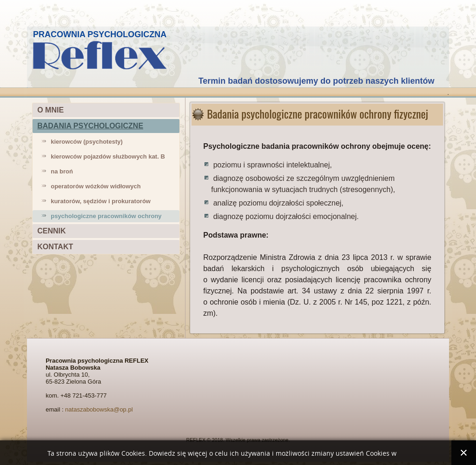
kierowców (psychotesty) (87, 142)
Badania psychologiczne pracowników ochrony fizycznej (317, 113)
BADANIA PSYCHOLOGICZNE (90, 126)
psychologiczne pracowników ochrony (106, 216)
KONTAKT (55, 247)
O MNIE (50, 110)
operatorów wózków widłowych (96, 186)
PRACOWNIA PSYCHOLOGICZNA (100, 34)
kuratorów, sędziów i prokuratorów (101, 201)
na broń (62, 171)
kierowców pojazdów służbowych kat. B (108, 156)
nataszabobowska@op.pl (99, 409)
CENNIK (51, 231)
